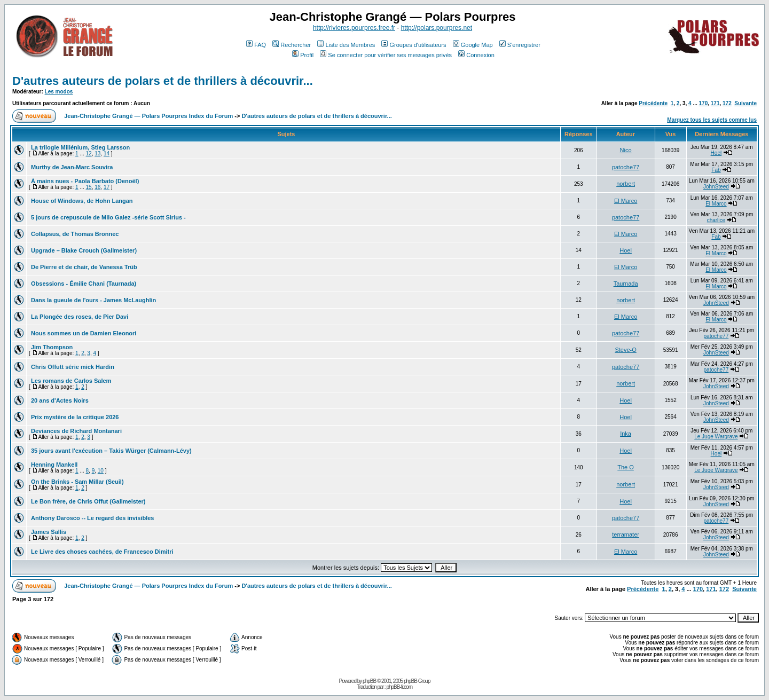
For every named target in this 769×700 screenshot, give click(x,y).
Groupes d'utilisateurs (414, 45)
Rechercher (292, 45)
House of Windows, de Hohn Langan (82, 201)
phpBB (369, 681)
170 (704, 103)
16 (97, 187)
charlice (716, 220)
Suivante (746, 103)
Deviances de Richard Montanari (76, 431)
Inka (626, 434)
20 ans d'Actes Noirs (60, 400)
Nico (626, 150)
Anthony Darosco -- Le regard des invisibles (92, 518)
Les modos (59, 92)
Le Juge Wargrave (716, 436)
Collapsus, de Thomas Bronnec (75, 234)
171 (715, 103)
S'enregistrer (520, 45)
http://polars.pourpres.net (437, 28)
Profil (303, 55)
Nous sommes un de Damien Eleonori (84, 333)
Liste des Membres (346, 45)
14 (107, 154)
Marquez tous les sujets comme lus (712, 120)
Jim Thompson (52, 347)
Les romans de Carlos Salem (71, 381)
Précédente (653, 103)
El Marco (626, 201)
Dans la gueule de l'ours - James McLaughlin (93, 300)
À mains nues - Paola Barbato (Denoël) (85, 181)
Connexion (476, 55)
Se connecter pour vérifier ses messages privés (386, 55)
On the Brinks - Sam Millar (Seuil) (77, 482)
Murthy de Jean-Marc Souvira (72, 167)
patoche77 (626, 167)
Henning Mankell (54, 465)
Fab (716, 170)
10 (101, 471)
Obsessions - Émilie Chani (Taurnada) (84, 284)
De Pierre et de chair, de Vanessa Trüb (84, 267)
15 (89, 187)
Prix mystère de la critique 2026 (75, 417)
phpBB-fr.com (399, 687)
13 (97, 154)
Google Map (473, 45)
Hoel (716, 153)
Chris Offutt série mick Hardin (73, 367)
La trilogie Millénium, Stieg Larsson (80, 147)
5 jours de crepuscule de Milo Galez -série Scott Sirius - (108, 217)
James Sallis (49, 532)
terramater (626, 534)
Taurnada (626, 284)
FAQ (256, 45)
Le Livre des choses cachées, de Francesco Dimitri (102, 552)
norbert (626, 184)
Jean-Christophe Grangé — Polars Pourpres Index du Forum (148, 116)
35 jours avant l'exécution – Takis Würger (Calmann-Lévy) (111, 451)
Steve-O (625, 350)
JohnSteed (716, 187)
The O (626, 467)
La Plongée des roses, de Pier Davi (80, 317)
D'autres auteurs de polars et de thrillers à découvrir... (163, 81)
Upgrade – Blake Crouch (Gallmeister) (84, 250)
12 (89, 154)
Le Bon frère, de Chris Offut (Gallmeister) (88, 501)
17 (107, 187)
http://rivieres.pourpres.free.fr (354, 28)
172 (727, 103)
